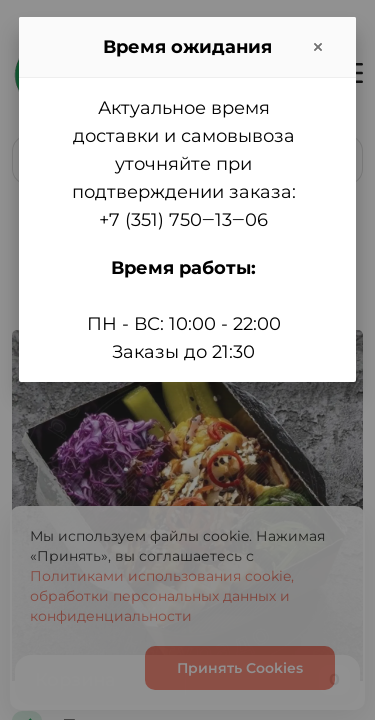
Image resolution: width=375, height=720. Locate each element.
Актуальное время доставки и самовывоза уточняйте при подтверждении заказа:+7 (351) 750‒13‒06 (184, 164)
